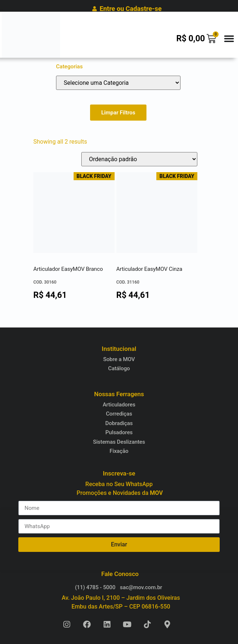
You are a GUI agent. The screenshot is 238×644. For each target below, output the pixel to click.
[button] (229, 39)
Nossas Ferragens (119, 394)
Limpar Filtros (118, 113)
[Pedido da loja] (139, 159)
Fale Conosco (120, 574)
